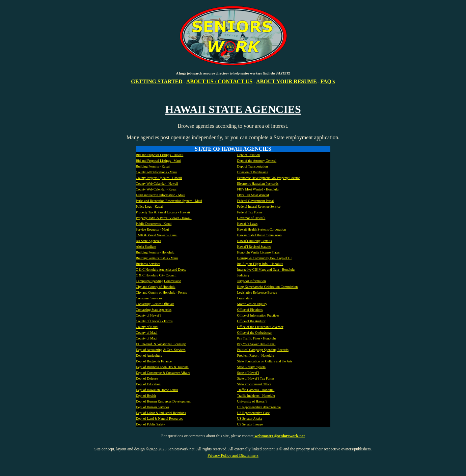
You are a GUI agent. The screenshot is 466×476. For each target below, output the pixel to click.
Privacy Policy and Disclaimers (233, 455)
